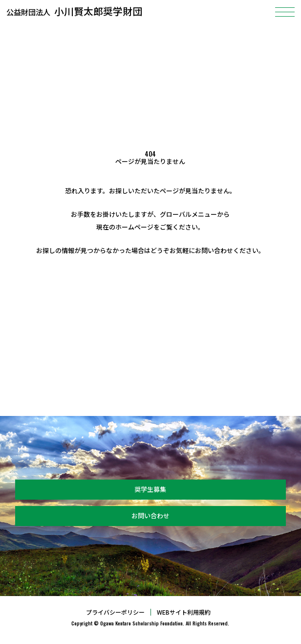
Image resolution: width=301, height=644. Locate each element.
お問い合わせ (150, 516)
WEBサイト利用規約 (184, 612)
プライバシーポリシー (115, 612)
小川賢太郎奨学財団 (76, 11)
